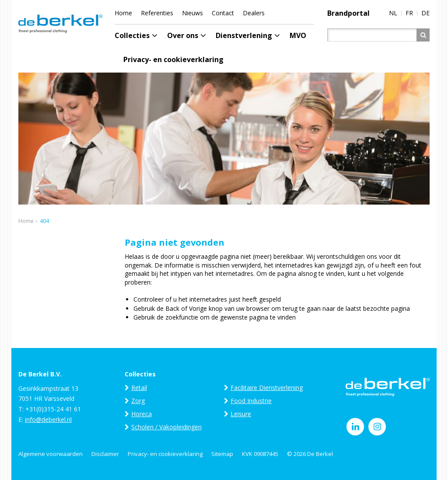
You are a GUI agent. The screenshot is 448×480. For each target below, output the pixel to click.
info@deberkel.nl (48, 419)
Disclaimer (105, 454)
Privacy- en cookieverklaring (165, 454)
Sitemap (222, 454)
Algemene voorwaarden (51, 454)
